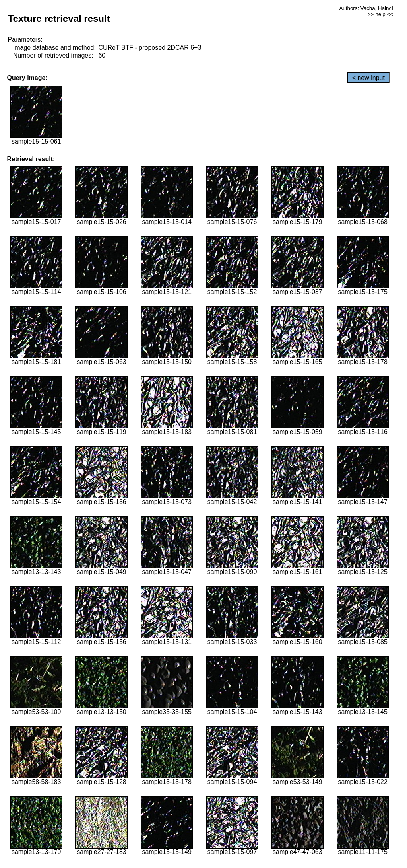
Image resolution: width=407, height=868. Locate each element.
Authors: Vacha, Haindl (366, 8)
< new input (368, 78)
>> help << (380, 14)
